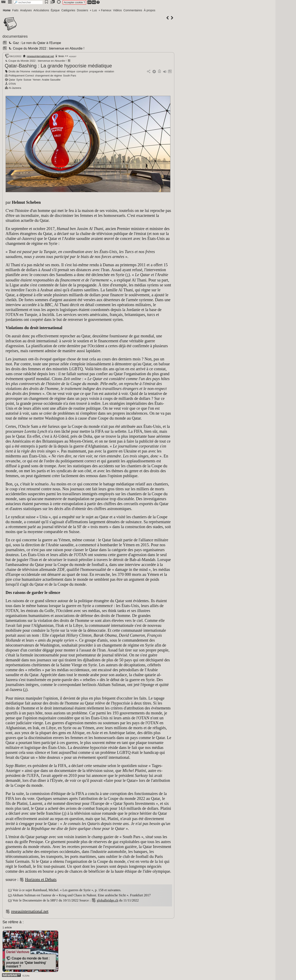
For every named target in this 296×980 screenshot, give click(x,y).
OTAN (12, 84)
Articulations (41, 10)
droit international (55, 71)
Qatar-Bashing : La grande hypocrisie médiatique (58, 66)
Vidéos (117, 10)
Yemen (36, 80)
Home (7, 10)
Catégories (68, 10)
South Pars (70, 76)
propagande (96, 71)
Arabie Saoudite (51, 80)
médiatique (38, 71)
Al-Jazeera (15, 88)
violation (109, 71)
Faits (15, 10)
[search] (28, 2)
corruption (82, 71)
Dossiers (82, 10)
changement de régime (48, 76)
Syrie (19, 80)
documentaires (15, 36)
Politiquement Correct (21, 76)
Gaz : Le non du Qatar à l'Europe (34, 43)
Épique (55, 10)
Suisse (27, 80)
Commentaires (133, 10)
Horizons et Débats (41, 879)
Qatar (12, 80)
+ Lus (93, 10)
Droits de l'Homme (19, 71)
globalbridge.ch (108, 900)
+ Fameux (105, 10)
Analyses (26, 10)
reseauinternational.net (40, 56)
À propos (149, 10)
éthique (71, 71)
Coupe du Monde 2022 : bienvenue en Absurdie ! (46, 48)
